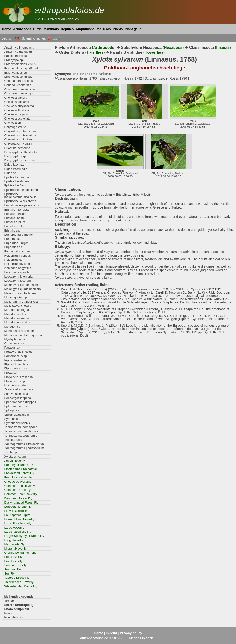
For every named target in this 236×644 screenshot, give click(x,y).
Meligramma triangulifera (21, 302)
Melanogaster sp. (16, 297)
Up (57, 38)
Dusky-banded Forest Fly (21, 502)
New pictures (14, 617)
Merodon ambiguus (17, 310)
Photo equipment (17, 609)
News (8, 613)
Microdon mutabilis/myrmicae (24, 335)
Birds (37, 29)
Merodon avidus (15, 314)
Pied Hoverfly (13, 557)
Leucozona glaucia (17, 272)
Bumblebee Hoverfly (18, 477)
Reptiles (67, 29)
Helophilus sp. (14, 260)
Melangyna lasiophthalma (21, 285)
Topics (9, 601)
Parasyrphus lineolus (18, 352)
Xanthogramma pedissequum (24, 448)
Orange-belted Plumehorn (22, 553)
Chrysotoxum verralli (18, 144)
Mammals (51, 29)
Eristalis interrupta (16, 210)
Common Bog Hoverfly (19, 486)
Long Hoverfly (13, 540)
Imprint (111, 633)
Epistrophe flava (15, 185)
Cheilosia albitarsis (17, 102)
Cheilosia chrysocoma (19, 106)
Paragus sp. (12, 348)
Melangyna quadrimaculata (22, 289)
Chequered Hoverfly (18, 482)
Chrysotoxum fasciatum (20, 135)
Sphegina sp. (13, 410)
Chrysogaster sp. (16, 127)
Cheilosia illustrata (16, 110)
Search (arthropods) (19, 605)
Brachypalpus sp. (16, 73)
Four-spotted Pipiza (17, 515)
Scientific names (36, 38)
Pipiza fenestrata (15, 368)
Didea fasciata (14, 165)
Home (6, 29)
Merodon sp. (13, 327)
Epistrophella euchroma (20, 201)
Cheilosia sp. (13, 123)
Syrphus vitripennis (17, 423)
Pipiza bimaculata (16, 364)
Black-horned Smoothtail (21, 469)
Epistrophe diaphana (18, 177)
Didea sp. (11, 173)
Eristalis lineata (14, 218)
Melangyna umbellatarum (21, 293)
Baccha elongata (15, 56)
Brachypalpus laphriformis (22, 68)
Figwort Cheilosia (16, 511)
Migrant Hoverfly (15, 548)
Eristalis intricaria (16, 214)
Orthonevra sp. (14, 343)
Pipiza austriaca (15, 360)
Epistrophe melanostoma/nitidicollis (20, 195)
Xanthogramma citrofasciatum (24, 444)
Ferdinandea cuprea (18, 251)
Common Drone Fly (17, 490)
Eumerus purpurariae (18, 235)
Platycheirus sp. (15, 381)
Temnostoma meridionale (21, 431)
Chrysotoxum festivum (19, 139)
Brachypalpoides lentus (20, 64)
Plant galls (133, 29)
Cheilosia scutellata (17, 119)
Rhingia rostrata (15, 385)
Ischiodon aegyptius (18, 268)
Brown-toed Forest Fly (19, 473)
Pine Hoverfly (13, 561)
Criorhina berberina (17, 148)
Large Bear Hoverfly (18, 523)
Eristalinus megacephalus (21, 205)
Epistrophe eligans (17, 181)
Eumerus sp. (13, 239)
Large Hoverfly (14, 528)
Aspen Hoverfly (15, 461)
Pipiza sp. (11, 373)
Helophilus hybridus (17, 256)
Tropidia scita (13, 440)
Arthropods (22, 29)
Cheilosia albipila (16, 98)
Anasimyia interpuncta (19, 47)
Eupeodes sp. (13, 247)
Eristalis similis (14, 226)
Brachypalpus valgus (18, 77)
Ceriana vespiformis (18, 85)
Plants (118, 29)
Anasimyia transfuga (18, 52)
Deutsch (10, 38)
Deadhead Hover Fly (18, 498)
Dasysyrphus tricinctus (19, 160)
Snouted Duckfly (15, 565)
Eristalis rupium (15, 222)
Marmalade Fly (14, 544)
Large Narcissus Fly (18, 532)
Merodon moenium (17, 318)
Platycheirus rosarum (18, 377)
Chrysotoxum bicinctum (20, 131)
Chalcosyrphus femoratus (21, 89)
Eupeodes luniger (16, 243)
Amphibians (85, 29)
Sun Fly (9, 574)
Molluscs (104, 29)
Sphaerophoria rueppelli (20, 402)
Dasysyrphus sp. (15, 156)
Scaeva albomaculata (19, 389)
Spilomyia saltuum (16, 415)
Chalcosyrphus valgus (19, 93)
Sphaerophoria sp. (17, 406)
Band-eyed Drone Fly (19, 465)
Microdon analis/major (19, 331)
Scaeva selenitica (16, 394)
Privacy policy (131, 633)
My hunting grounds (19, 597)
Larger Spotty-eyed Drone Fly (24, 536)
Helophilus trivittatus (18, 264)
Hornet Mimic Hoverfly (19, 519)
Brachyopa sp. (14, 60)
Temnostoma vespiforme (21, 436)
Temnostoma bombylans (21, 427)
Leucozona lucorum (17, 281)
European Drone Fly (18, 507)
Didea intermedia (16, 169)
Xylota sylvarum (15, 457)
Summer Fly (12, 569)
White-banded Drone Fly (21, 586)
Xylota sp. (11, 452)
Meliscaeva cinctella (18, 306)
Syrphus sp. (12, 419)
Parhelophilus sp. (16, 356)
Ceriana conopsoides (18, 81)
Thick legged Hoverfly (19, 582)
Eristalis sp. (12, 230)
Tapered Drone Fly (17, 578)
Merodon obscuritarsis (19, 322)
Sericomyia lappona (18, 398)
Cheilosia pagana (16, 114)
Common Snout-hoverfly (21, 494)
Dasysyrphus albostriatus (21, 152)
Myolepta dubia (15, 339)
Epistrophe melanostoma (21, 190)
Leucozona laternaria (18, 276)
